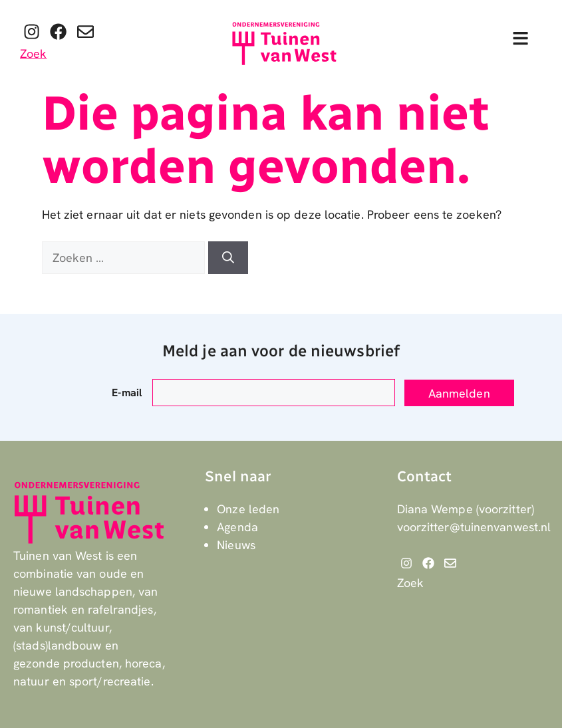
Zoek (33, 54)
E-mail (127, 393)
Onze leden (248, 509)
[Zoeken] (228, 258)
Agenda (237, 527)
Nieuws (236, 545)
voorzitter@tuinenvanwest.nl (474, 527)
